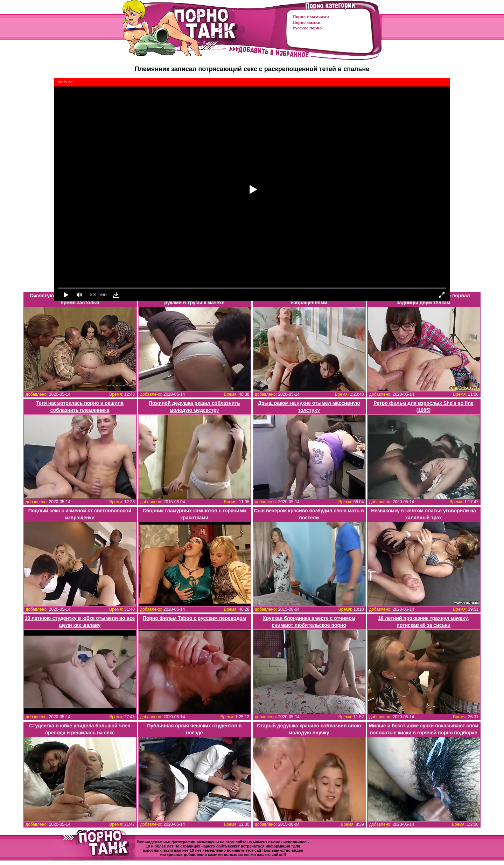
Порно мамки (307, 22)
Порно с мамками (311, 17)
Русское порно (307, 28)
